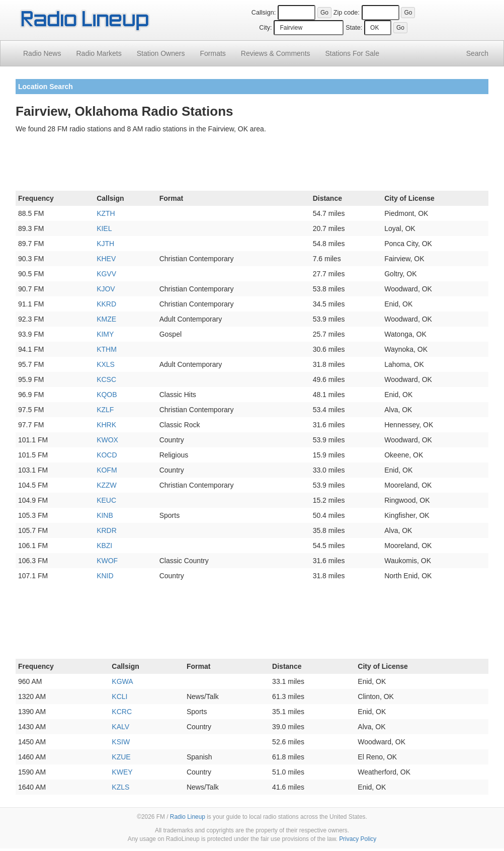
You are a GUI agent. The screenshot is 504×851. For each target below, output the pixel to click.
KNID (105, 576)
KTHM (107, 349)
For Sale (352, 53)
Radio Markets (99, 53)
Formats (213, 53)
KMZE (106, 319)
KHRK (106, 425)
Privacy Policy (358, 839)
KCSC (106, 379)
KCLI (119, 697)
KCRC (122, 712)
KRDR (107, 530)
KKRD (106, 304)
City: (265, 28)
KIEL (104, 228)
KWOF (107, 561)
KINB (105, 515)
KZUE (121, 757)
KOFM (107, 470)
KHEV (106, 259)
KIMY (105, 334)
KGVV (106, 274)
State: (354, 28)
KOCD (107, 455)
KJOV (106, 289)
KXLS (106, 364)
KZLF (105, 410)
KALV (120, 727)
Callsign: (264, 13)
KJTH (105, 244)
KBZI (104, 546)
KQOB (107, 395)
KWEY (122, 772)
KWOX (107, 440)
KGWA (122, 681)
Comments (276, 53)
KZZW (107, 485)
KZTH (106, 213)
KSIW (121, 742)
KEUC (106, 500)
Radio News (42, 53)
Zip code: (347, 13)
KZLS (120, 787)
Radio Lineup (188, 817)
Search (477, 53)
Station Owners (161, 53)
